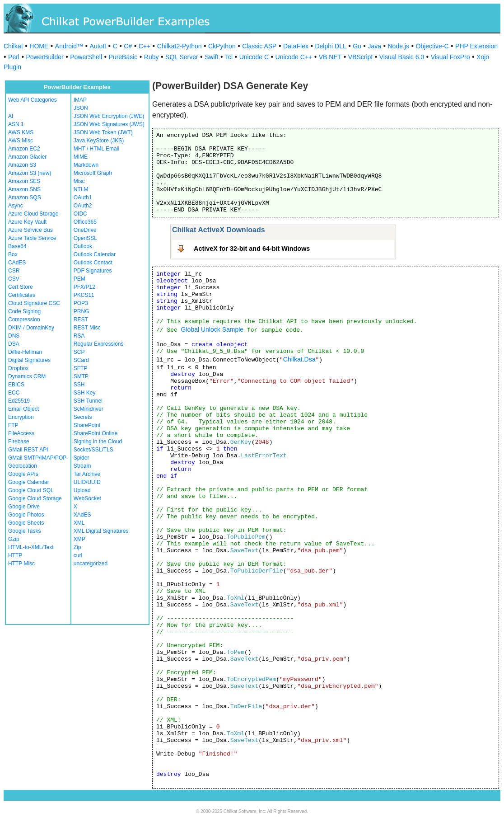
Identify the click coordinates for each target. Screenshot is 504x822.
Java (374, 46)
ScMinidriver (89, 409)
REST (81, 319)
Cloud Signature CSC (34, 303)
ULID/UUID (87, 482)
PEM (79, 279)
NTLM (81, 189)
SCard (81, 360)
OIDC (80, 214)
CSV (14, 279)
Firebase (19, 442)
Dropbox (18, 368)
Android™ (69, 46)
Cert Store (21, 287)
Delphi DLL (330, 46)
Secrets (83, 417)
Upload (82, 490)
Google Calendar (29, 482)
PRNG (82, 311)
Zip (77, 547)
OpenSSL (85, 238)
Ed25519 (19, 401)
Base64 (17, 246)
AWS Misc (21, 141)
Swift (211, 57)
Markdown (86, 165)
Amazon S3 (22, 165)
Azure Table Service (32, 238)
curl (78, 555)
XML (79, 523)
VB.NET (330, 57)
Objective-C (432, 46)
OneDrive (85, 230)
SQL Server (182, 57)
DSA (14, 344)
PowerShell (86, 57)
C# (128, 46)
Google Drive (24, 507)
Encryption (21, 417)
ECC (14, 393)
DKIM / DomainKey (31, 328)
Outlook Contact (93, 263)
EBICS (16, 385)
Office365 (85, 222)
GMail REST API (28, 450)
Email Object (23, 409)
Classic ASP (259, 46)
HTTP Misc (21, 564)
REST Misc (87, 328)
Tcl (229, 57)
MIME (81, 157)
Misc (79, 181)
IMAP (80, 100)
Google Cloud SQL (31, 490)
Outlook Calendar (95, 254)
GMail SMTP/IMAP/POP (37, 458)
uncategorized (91, 564)
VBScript (360, 57)
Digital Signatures (29, 360)
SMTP (81, 376)
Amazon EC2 (24, 149)
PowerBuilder (44, 57)
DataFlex (296, 46)
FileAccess (21, 433)
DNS (14, 336)
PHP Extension (476, 46)
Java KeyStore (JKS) (99, 141)
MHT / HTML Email (96, 149)
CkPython (222, 46)
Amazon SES (24, 181)
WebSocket (87, 498)
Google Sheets (26, 523)
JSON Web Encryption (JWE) (109, 116)
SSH (79, 385)
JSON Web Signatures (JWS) (109, 124)
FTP (13, 425)
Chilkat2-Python (180, 46)
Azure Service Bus (30, 230)
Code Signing (24, 311)
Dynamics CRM (27, 376)
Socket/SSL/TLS (93, 450)
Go (357, 46)
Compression (24, 319)
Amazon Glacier (27, 157)
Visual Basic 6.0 (402, 57)
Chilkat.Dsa (299, 359)
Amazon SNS (24, 189)
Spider (82, 458)
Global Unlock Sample (212, 329)
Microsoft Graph (93, 173)
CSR (14, 271)
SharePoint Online (96, 433)
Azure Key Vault (27, 222)
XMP (79, 539)
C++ (145, 46)
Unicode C (254, 57)
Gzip (14, 539)
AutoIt (98, 46)
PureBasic (123, 57)
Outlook (83, 246)
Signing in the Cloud (98, 442)
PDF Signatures (93, 271)
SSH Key (85, 393)
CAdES (17, 263)
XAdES (82, 515)
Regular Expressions (99, 344)
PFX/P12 (84, 287)
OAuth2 (83, 206)
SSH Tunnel (88, 401)
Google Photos (26, 515)
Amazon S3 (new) (30, 173)
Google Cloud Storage (35, 498)
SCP (79, 352)
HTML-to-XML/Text (31, 547)
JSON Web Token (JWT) (103, 132)
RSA (79, 336)
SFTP (81, 368)
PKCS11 (84, 295)
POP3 (81, 303)
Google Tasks (25, 531)
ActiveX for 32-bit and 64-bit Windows (252, 249)
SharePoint (87, 425)
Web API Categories (33, 100)
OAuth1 (83, 197)
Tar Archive (87, 474)
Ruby (152, 57)
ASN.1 (16, 124)
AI (11, 116)
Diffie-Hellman (25, 352)
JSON (81, 108)
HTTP (15, 555)
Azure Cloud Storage (33, 214)
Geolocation (23, 466)
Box (13, 254)
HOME (39, 46)
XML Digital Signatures (101, 531)
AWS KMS (21, 132)
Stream (82, 466)
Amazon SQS (25, 197)
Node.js (399, 46)
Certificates (22, 295)
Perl (14, 57)
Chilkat (13, 46)
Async (16, 206)
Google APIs (23, 474)
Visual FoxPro (450, 57)
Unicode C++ (294, 57)
